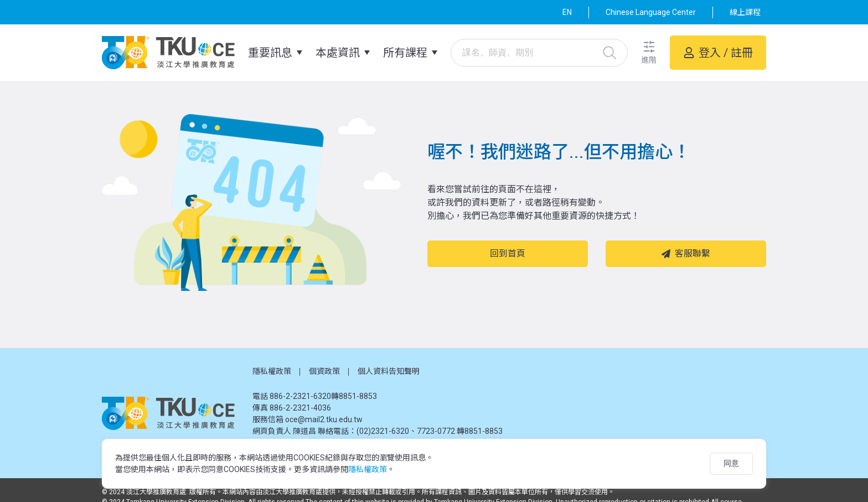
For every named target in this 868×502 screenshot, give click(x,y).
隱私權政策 (272, 371)
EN (567, 12)
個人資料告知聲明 (389, 371)
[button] (649, 53)
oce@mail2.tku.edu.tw (324, 419)
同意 (731, 463)
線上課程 (745, 12)
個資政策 (324, 371)
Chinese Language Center (651, 12)
